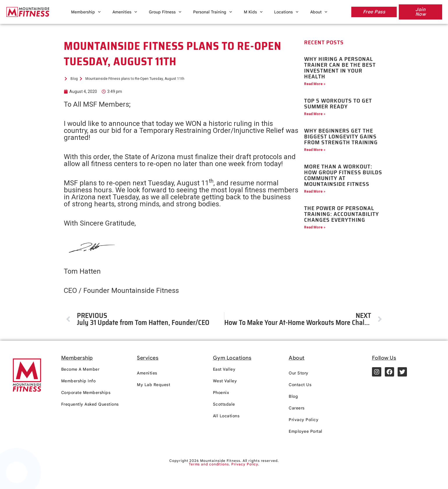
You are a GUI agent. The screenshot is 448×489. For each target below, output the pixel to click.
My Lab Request (154, 385)
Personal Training (213, 12)
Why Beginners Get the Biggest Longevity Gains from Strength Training (341, 136)
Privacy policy (285, 480)
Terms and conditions (209, 464)
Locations (286, 12)
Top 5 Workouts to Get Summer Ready (338, 103)
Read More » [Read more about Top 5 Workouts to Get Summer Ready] (315, 114)
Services (148, 358)
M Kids (253, 12)
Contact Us (300, 385)
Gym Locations (232, 358)
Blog (293, 396)
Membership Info (79, 381)
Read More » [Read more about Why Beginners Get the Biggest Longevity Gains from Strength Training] (315, 150)
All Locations (226, 416)
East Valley (224, 369)
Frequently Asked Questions (90, 404)
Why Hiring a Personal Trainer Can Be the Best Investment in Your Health (340, 68)
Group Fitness (165, 12)
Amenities (125, 12)
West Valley (225, 381)
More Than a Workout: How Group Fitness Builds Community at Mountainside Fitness (343, 175)
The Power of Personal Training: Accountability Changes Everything (342, 214)
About (319, 12)
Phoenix (221, 393)
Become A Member (80, 369)
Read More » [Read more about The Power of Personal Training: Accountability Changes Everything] (315, 227)
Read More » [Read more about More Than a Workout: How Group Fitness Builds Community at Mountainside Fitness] (315, 191)
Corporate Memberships (86, 393)
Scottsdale (224, 404)
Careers (297, 408)
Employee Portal (306, 431)
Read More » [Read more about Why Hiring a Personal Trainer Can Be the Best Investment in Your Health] (315, 84)
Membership (86, 12)
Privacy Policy (304, 420)
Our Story (299, 373)
